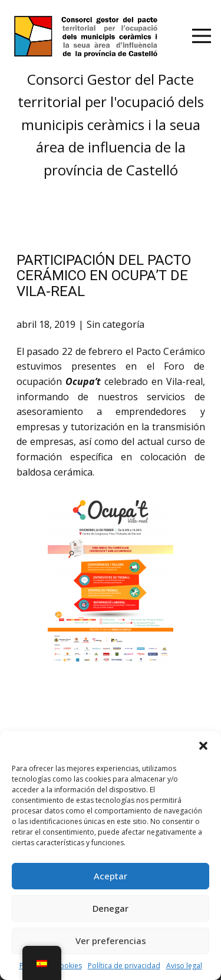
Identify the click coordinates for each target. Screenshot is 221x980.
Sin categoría (116, 324)
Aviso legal (184, 966)
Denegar (111, 908)
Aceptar (111, 876)
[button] (203, 746)
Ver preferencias (111, 941)
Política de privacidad (124, 966)
